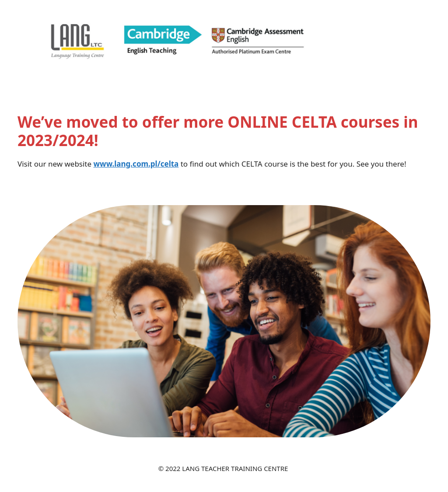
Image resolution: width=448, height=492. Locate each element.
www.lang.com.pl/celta (136, 164)
